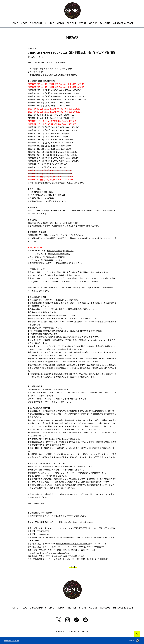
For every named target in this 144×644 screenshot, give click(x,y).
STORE (83, 23)
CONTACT (86, 632)
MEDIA (60, 23)
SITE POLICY (59, 632)
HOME (14, 23)
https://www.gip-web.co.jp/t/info (56, 553)
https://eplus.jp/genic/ (52, 260)
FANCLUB (105, 23)
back (72, 567)
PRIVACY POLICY (73, 632)
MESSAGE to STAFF (123, 23)
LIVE (51, 23)
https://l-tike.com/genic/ (59, 254)
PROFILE (72, 23)
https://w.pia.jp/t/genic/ (55, 257)
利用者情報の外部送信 (11, 641)
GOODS (93, 23)
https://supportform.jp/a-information (73, 544)
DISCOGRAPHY (38, 23)
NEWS (24, 23)
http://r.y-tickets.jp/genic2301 (60, 251)
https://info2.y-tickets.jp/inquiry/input (76, 522)
